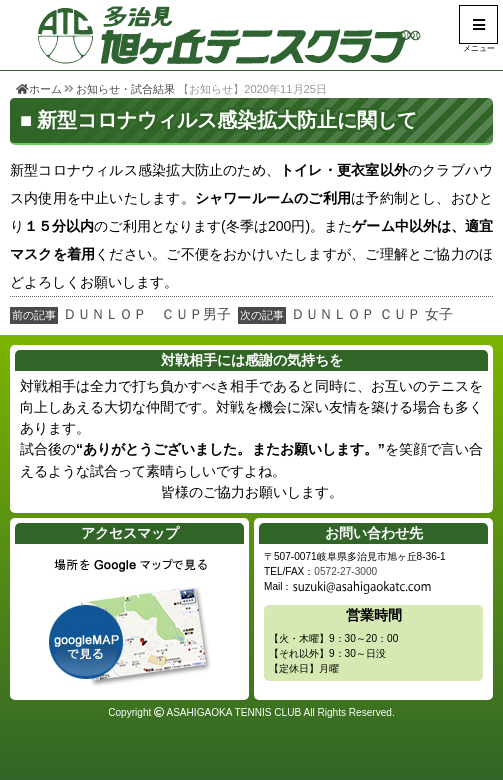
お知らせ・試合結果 (125, 89)
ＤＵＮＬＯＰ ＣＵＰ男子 (147, 314)
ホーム (39, 89)
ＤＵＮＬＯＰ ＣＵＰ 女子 (372, 314)
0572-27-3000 (345, 571)
